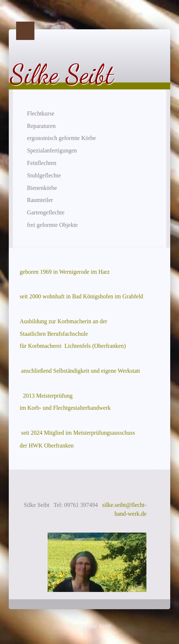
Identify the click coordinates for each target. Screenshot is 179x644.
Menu (25, 31)
